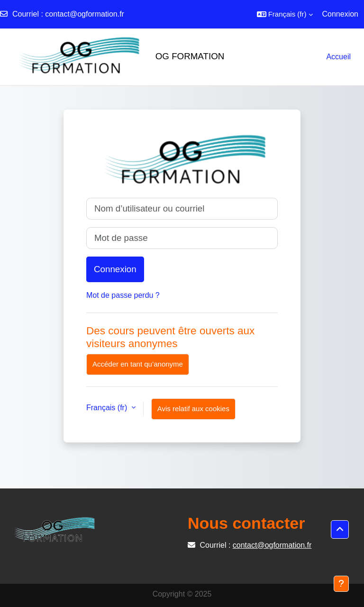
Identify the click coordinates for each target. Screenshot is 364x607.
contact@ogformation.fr (85, 14)
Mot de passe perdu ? (123, 295)
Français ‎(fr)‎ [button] (108, 408)
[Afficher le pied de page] (341, 584)
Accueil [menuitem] (338, 57)
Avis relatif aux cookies (193, 409)
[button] (285, 14)
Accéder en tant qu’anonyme (138, 364)
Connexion (341, 14)
